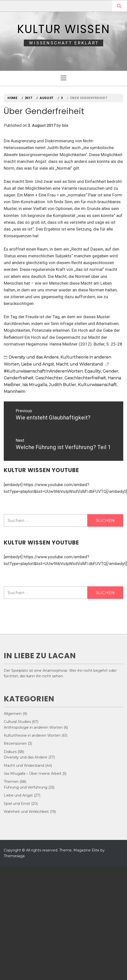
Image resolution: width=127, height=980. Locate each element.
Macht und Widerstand (79, 364)
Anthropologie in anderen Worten (33, 727)
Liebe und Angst (38, 364)
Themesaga (14, 856)
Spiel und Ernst (17, 804)
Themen (11, 782)
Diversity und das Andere (34, 357)
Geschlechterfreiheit (85, 378)
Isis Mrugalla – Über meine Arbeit (33, 774)
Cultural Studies (17, 722)
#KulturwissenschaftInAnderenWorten (43, 371)
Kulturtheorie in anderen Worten (32, 735)
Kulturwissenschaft (97, 385)
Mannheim (15, 392)
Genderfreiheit (19, 378)
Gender (110, 371)
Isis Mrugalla (35, 385)
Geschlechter (49, 378)
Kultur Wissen (64, 29)
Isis (65, 125)
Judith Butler (62, 385)
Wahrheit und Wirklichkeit (26, 812)
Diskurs (10, 752)
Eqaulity (93, 371)
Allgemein (13, 714)
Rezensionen (15, 743)
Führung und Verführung (26, 787)
